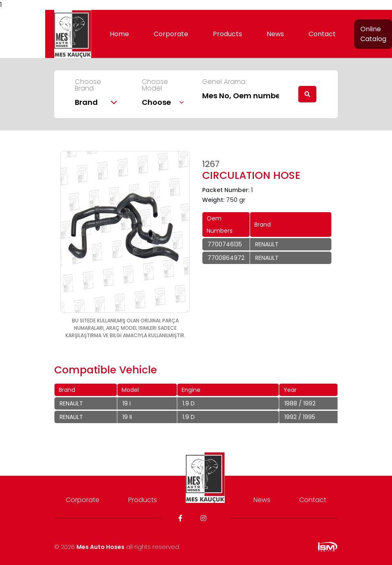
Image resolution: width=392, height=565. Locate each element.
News (275, 34)
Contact (322, 34)
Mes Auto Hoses (100, 547)
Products (227, 34)
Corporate (171, 34)
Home (119, 34)
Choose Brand (88, 85)
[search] (307, 94)
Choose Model (155, 85)
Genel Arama (224, 82)
